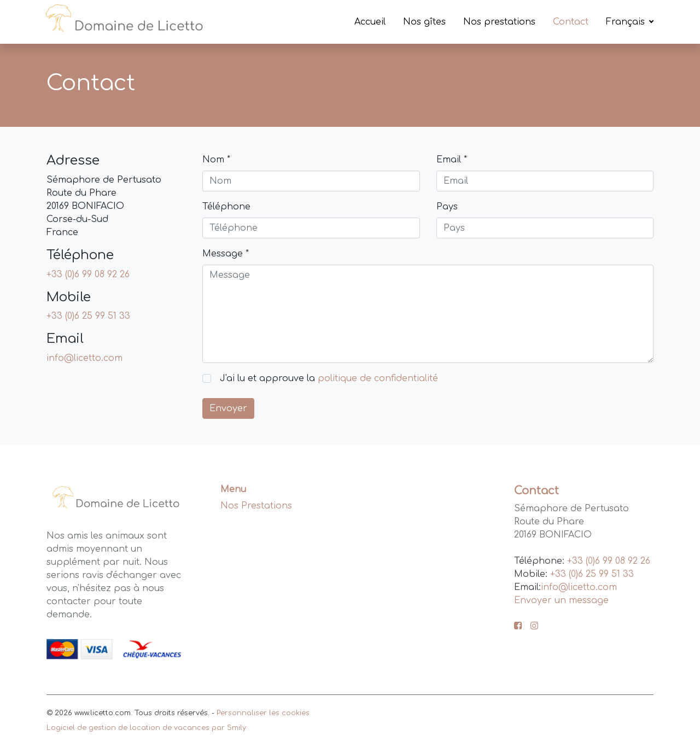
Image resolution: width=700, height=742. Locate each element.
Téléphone (226, 207)
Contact (571, 22)
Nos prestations (499, 22)
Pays (447, 207)
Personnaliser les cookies (263, 713)
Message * (226, 254)
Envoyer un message (561, 600)
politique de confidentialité (378, 378)
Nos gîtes (424, 22)
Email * (452, 160)
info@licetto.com (84, 358)
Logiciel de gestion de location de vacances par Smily (146, 728)
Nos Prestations (256, 506)
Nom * (216, 160)
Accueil (370, 22)
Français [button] (627, 22)
